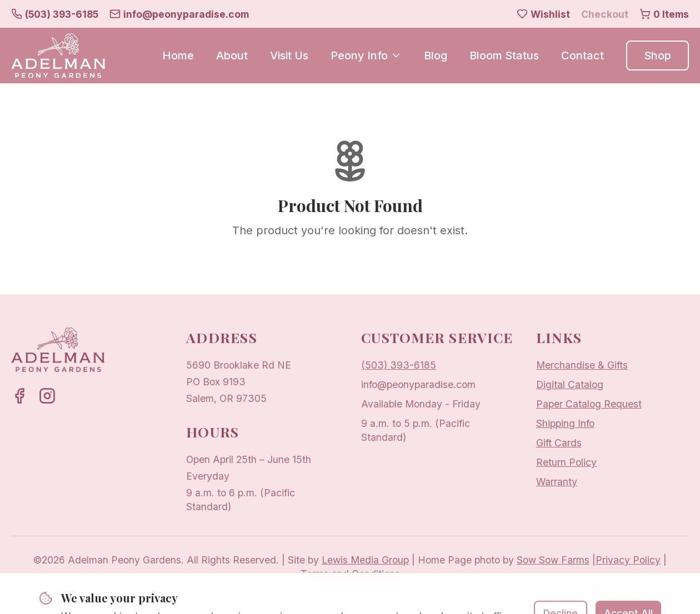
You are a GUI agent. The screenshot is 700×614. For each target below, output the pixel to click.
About (232, 56)
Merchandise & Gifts (582, 365)
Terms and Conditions (350, 574)
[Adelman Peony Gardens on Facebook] (19, 396)
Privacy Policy (628, 560)
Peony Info (366, 56)
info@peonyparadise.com (418, 384)
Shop (657, 56)
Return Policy (566, 462)
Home (178, 56)
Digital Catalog (570, 384)
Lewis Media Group (365, 560)
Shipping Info (565, 423)
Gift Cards (559, 443)
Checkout (605, 14)
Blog (436, 56)
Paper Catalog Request (589, 404)
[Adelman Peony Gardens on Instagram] (47, 396)
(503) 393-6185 (399, 365)
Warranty (557, 482)
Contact (582, 56)
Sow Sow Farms (553, 560)
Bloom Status (504, 56)
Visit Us (289, 56)
